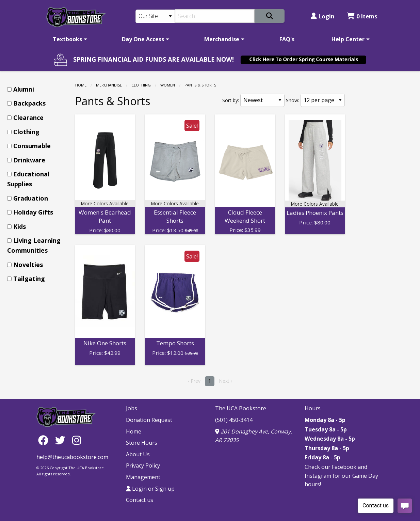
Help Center (348, 39)
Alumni (24, 89)
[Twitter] (62, 440)
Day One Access (143, 39)
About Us (138, 454)
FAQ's (287, 39)
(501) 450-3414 (234, 420)
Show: (293, 100)
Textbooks (67, 39)
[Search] (215, 16)
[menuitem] (69, 39)
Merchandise (222, 39)
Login (323, 16)
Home (81, 85)
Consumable (32, 146)
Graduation (31, 198)
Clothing (141, 85)
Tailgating (29, 279)
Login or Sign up (150, 489)
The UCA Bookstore (241, 408)
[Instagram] (77, 440)
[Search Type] (155, 16)
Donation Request (149, 420)
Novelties (28, 265)
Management (143, 477)
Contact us (140, 500)
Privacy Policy (143, 465)
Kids (20, 226)
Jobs (132, 408)
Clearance (28, 117)
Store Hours (142, 443)
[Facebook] (45, 440)
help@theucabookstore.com (72, 457)
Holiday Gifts (33, 212)
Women (168, 85)
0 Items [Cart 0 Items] (362, 16)
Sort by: (231, 100)
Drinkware (29, 160)
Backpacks (29, 103)
